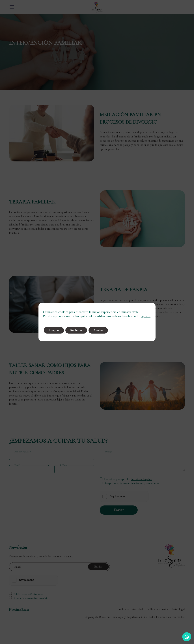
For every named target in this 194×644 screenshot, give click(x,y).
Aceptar (54, 330)
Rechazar (78, 330)
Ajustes (101, 330)
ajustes (146, 316)
